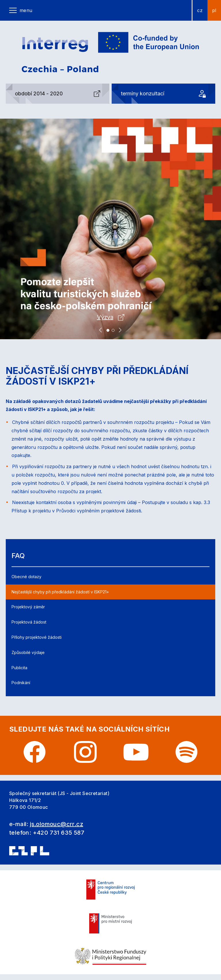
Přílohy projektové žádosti (37, 637)
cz (200, 10)
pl (214, 10)
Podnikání (21, 683)
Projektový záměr (28, 607)
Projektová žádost (29, 622)
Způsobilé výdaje (28, 652)
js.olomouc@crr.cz (57, 824)
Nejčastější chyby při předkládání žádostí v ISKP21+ (60, 592)
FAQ (18, 556)
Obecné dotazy (26, 577)
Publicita (19, 668)
